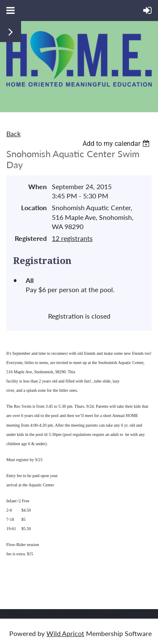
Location (34, 207)
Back (13, 133)
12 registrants (72, 238)
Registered (31, 238)
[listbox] (117, 144)
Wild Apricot (65, 633)
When (37, 186)
